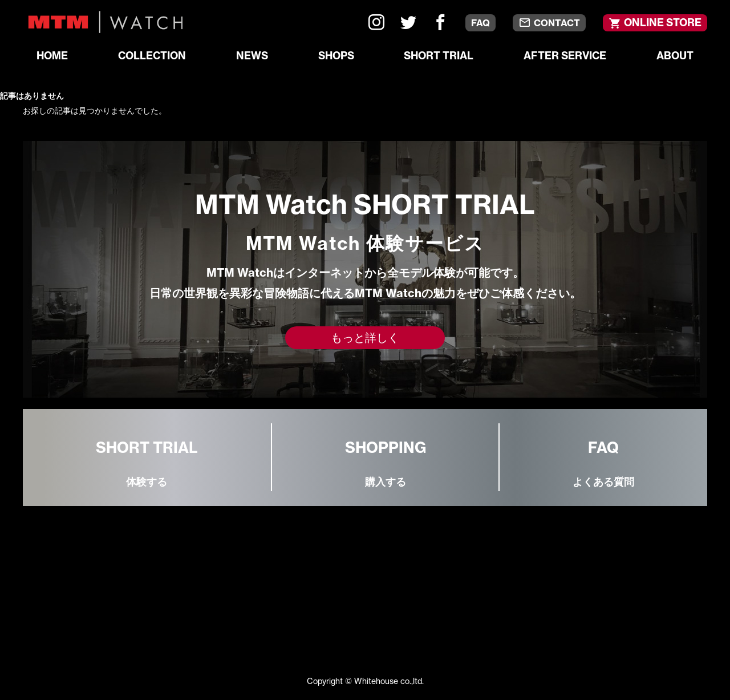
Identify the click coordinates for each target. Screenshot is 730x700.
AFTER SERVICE (565, 56)
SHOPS (336, 56)
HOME (52, 56)
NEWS (252, 56)
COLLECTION (152, 56)
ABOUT (675, 56)
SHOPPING (386, 465)
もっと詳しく (365, 337)
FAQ (480, 23)
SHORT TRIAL (439, 56)
